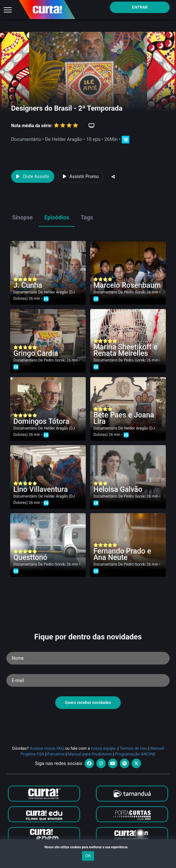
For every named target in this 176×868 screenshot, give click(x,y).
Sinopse (22, 217)
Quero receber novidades (88, 703)
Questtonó (30, 558)
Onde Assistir (33, 176)
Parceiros (56, 754)
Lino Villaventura (41, 489)
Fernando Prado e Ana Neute (122, 554)
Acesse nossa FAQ (47, 748)
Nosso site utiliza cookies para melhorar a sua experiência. (88, 847)
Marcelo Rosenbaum (127, 285)
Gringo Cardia (36, 353)
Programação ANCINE (135, 754)
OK (88, 856)
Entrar (140, 7)
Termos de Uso (133, 748)
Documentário (25, 292)
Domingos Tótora (41, 421)
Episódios (57, 217)
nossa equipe (103, 748)
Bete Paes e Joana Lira (124, 418)
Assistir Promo (81, 176)
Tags (87, 217)
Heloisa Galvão (118, 489)
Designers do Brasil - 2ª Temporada (67, 108)
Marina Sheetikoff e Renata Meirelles (125, 350)
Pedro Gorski (135, 292)
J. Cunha (28, 285)
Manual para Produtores (90, 754)
